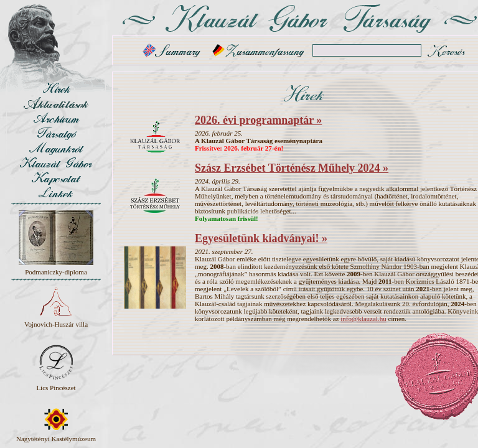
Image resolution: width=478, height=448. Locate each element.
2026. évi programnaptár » (258, 120)
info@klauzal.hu (363, 319)
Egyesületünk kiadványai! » (261, 238)
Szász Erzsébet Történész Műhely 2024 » (292, 168)
